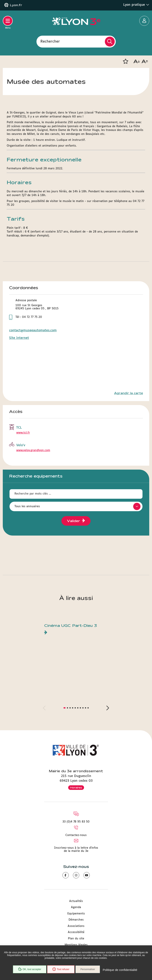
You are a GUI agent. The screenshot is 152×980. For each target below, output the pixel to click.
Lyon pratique (136, 5)
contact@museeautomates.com (33, 330)
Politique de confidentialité (120, 970)
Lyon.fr (16, 5)
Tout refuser (61, 969)
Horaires (76, 787)
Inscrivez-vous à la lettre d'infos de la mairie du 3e (76, 849)
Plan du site (76, 939)
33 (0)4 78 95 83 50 (76, 822)
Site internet (19, 338)
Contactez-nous (76, 835)
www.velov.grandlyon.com (33, 450)
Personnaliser (88, 969)
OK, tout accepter (30, 969)
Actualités (76, 901)
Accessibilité (76, 932)
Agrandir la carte (129, 393)
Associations (76, 926)
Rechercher (50, 41)
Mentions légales (76, 945)
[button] (125, 61)
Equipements (76, 914)
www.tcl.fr (23, 433)
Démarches (76, 920)
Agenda (76, 907)
